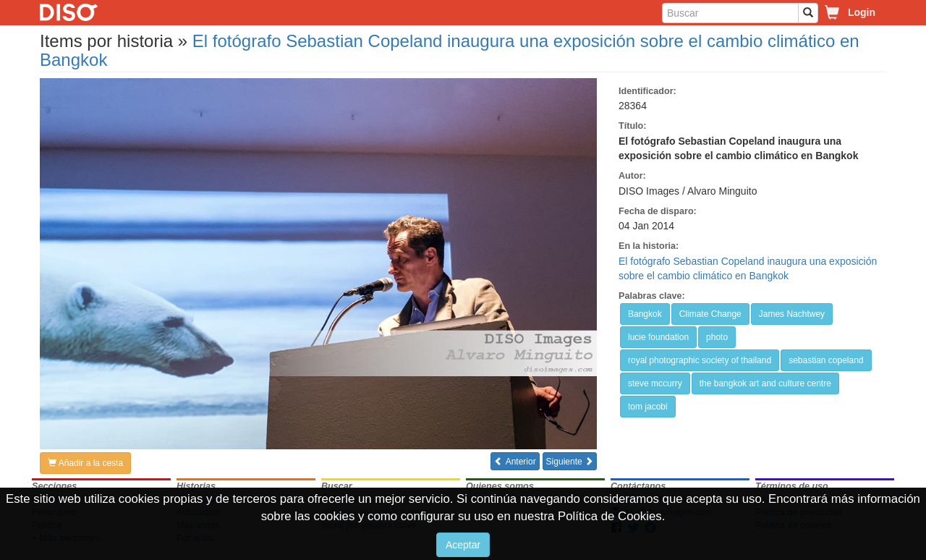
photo (717, 337)
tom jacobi (648, 407)
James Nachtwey (792, 314)
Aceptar (463, 545)
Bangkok (645, 314)
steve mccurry (655, 383)
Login (862, 12)
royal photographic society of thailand (700, 360)
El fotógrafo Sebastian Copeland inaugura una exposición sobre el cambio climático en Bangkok (450, 50)
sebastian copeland (826, 360)
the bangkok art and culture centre (765, 383)
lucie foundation (658, 337)
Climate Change (710, 314)
